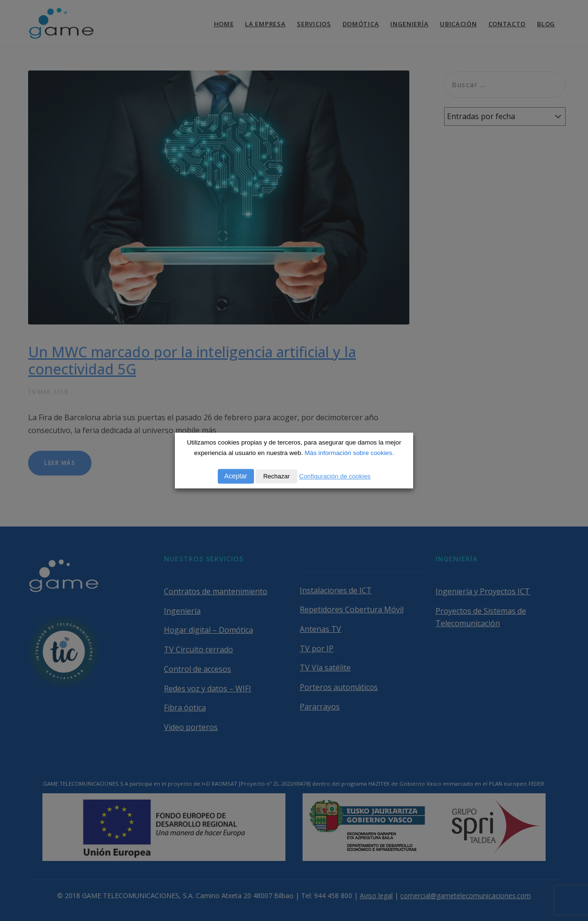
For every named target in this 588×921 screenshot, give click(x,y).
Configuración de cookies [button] (335, 476)
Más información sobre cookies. (349, 453)
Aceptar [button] (236, 476)
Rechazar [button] (276, 476)
